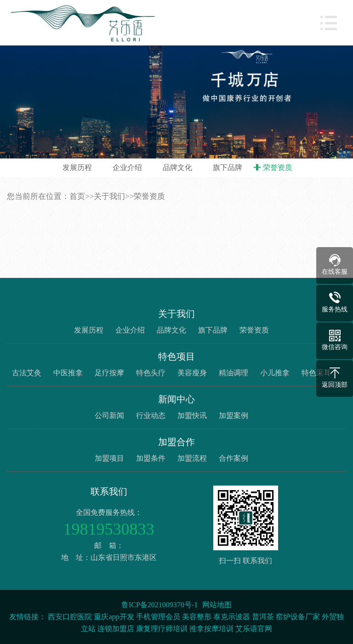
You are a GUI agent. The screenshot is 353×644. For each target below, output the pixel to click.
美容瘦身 (192, 373)
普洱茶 (263, 617)
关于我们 (109, 196)
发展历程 (77, 167)
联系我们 (109, 491)
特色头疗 (151, 373)
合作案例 (233, 458)
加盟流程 (192, 458)
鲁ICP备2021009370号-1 (159, 605)
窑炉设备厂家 (298, 617)
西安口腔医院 (70, 617)
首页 (77, 196)
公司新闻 (109, 415)
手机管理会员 (158, 617)
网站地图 (217, 605)
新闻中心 (176, 399)
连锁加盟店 (116, 629)
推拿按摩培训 (211, 629)
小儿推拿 (275, 373)
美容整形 (197, 617)
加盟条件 (151, 458)
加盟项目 (109, 458)
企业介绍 (127, 167)
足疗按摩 (109, 373)
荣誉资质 (278, 167)
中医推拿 (68, 373)
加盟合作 (176, 442)
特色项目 (176, 356)
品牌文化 (177, 167)
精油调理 (233, 373)
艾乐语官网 (254, 629)
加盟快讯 (192, 415)
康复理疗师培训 (162, 629)
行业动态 (151, 415)
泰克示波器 (232, 617)
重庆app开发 (114, 617)
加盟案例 (233, 415)
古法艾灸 (27, 373)
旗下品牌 (228, 167)
